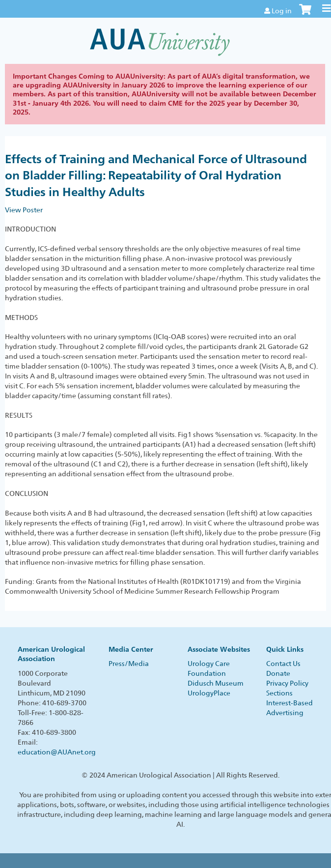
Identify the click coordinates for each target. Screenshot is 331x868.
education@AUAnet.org (57, 752)
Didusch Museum (216, 683)
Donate (278, 673)
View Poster (24, 210)
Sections (279, 693)
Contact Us (283, 664)
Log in (282, 11)
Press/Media (129, 664)
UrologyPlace (209, 693)
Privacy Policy (287, 683)
